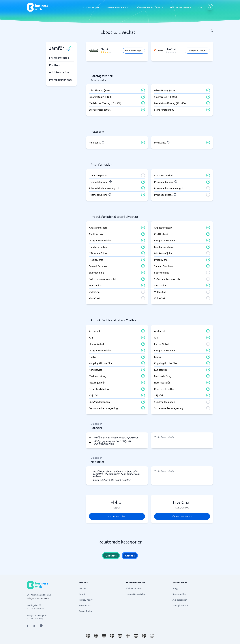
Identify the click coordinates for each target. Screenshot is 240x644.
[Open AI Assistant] (41, 626)
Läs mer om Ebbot (134, 50)
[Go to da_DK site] (112, 636)
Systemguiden (179, 594)
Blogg (175, 588)
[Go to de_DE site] (104, 636)
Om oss (82, 588)
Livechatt (111, 556)
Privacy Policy (86, 600)
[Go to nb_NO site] (144, 636)
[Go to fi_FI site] (128, 636)
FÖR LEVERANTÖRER (180, 7)
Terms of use (85, 605)
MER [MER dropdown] (200, 7)
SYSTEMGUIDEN (91, 7)
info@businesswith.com (38, 598)
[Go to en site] (152, 636)
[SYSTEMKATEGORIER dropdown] (117, 7)
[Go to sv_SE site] (88, 636)
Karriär (82, 594)
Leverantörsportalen (136, 594)
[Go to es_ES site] (120, 636)
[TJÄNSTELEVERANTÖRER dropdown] (149, 7)
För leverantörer (134, 588)
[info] (212, 31)
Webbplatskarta (180, 605)
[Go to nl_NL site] (136, 636)
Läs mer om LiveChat (197, 50)
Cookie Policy (86, 611)
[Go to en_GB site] (96, 636)
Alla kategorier (180, 600)
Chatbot (130, 556)
